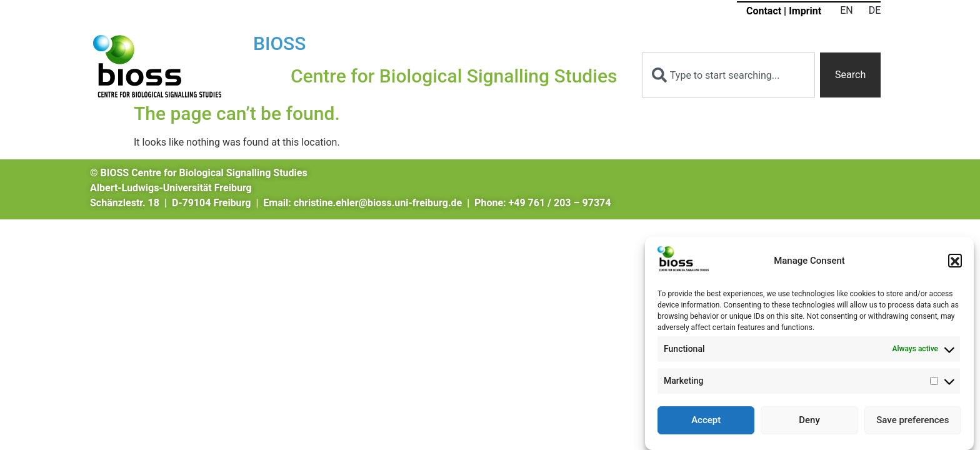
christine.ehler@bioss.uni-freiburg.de (378, 203)
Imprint (805, 11)
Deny (809, 424)
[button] (955, 264)
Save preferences (912, 424)
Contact (764, 11)
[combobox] (728, 75)
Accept (706, 424)
